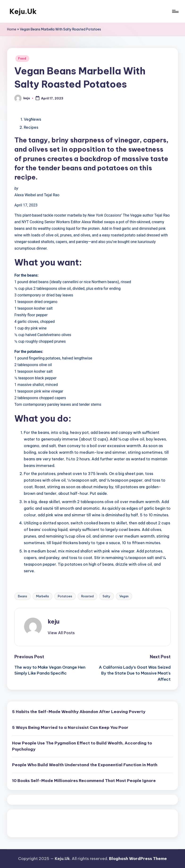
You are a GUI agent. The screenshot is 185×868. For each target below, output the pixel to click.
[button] (61, 633)
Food (22, 58)
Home (12, 29)
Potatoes (65, 596)
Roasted (87, 596)
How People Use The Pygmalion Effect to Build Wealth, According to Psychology (82, 746)
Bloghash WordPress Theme (138, 859)
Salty (107, 596)
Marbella (42, 596)
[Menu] (175, 11)
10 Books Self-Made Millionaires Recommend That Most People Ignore (84, 781)
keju (54, 621)
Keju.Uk (23, 11)
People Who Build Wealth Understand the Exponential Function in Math (85, 765)
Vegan (124, 596)
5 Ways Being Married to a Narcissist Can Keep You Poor (70, 727)
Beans (23, 596)
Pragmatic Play (25, 821)
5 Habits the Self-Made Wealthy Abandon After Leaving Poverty (79, 712)
